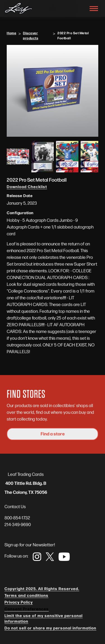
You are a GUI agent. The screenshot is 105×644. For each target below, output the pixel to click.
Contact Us (15, 506)
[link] (37, 557)
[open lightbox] (53, 91)
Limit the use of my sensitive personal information (44, 618)
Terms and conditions (26, 595)
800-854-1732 (17, 518)
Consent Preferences (27, 609)
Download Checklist (27, 186)
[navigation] (18, 9)
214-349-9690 (18, 524)
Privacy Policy (19, 602)
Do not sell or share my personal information (50, 628)
